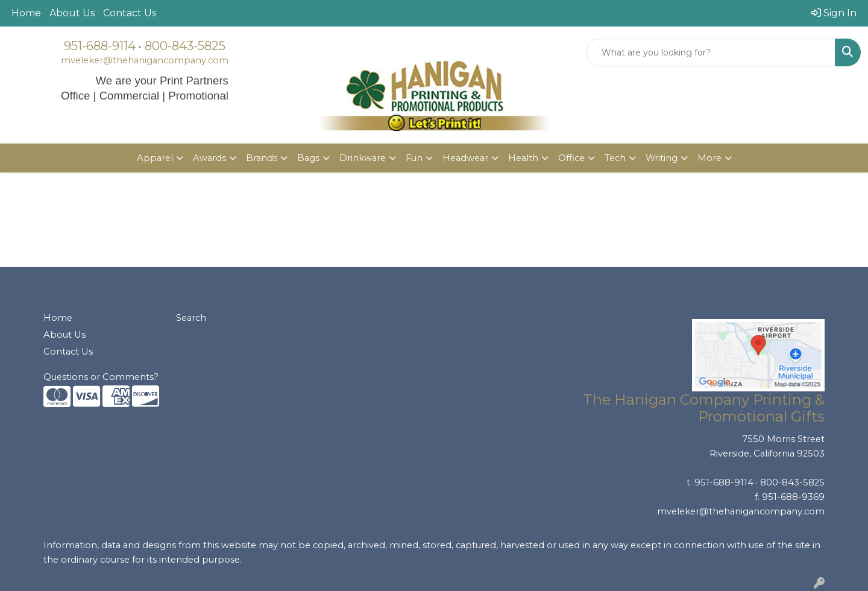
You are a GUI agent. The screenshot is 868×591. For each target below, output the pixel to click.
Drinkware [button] (363, 158)
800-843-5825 (185, 46)
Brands (262, 158)
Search (191, 318)
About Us (72, 13)
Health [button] (523, 158)
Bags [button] (308, 158)
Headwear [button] (465, 158)
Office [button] (571, 158)
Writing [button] (662, 158)
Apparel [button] (155, 158)
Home (26, 13)
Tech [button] (615, 158)
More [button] (709, 158)
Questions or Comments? (101, 377)
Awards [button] (209, 158)
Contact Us (130, 13)
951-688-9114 (100, 46)
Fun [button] (414, 158)
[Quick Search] (711, 52)
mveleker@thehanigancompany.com (145, 60)
